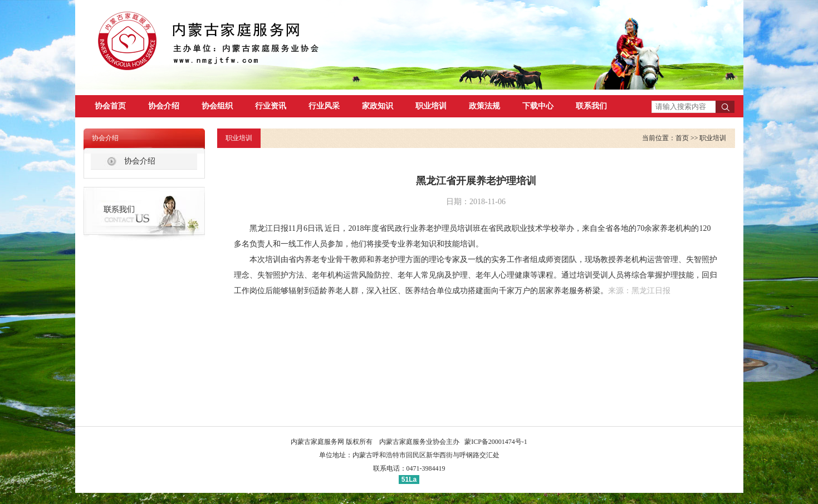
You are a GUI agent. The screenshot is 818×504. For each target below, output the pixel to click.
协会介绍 (164, 106)
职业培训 (431, 106)
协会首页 (110, 106)
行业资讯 (271, 106)
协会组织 (217, 106)
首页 (682, 138)
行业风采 (324, 106)
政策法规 (484, 106)
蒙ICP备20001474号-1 (496, 442)
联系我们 (591, 106)
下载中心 (538, 106)
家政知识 (378, 106)
